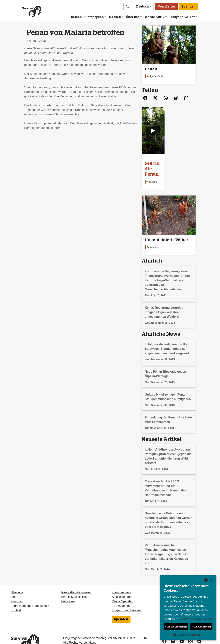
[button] (128, 7)
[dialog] (188, 608)
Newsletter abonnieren (76, 579)
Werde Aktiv (155, 17)
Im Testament (121, 592)
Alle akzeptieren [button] (176, 627)
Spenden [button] (189, 7)
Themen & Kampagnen (86, 17)
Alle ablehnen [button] (201, 627)
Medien (115, 17)
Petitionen (68, 588)
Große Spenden (122, 588)
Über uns (133, 17)
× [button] (211, 580)
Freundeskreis (121, 579)
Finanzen (17, 588)
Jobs (14, 583)
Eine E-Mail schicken (75, 583)
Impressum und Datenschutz (30, 592)
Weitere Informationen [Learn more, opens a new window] (196, 619)
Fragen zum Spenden (126, 597)
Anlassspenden (122, 583)
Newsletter (166, 7)
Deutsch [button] (142, 7)
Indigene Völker (182, 17)
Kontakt (16, 597)
